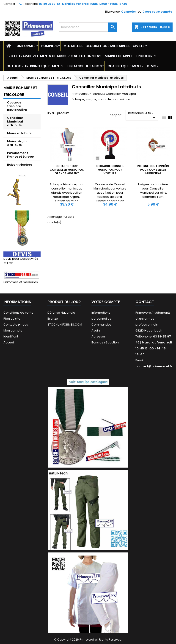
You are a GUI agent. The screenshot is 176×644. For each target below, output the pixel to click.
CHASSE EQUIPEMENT (124, 66)
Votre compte (106, 302)
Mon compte (13, 330)
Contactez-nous (16, 325)
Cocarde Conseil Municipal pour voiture (110, 170)
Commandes (101, 325)
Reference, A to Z (142, 116)
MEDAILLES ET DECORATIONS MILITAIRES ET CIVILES (104, 46)
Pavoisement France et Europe (20, 155)
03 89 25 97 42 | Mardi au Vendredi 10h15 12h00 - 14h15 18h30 (83, 4)
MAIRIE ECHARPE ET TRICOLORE (129, 56)
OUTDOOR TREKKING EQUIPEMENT (34, 66)
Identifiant (11, 336)
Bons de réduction (105, 342)
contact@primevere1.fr (154, 366)
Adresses (99, 336)
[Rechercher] (88, 27)
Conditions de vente (18, 313)
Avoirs (96, 330)
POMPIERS (49, 46)
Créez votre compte (157, 12)
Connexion (129, 12)
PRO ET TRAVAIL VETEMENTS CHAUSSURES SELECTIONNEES (53, 56)
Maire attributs (19, 133)
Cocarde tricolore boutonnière (17, 106)
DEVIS (152, 66)
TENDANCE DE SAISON (84, 66)
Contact (9, 4)
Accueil (9, 342)
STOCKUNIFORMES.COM (65, 325)
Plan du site (12, 319)
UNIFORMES (26, 46)
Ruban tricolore (20, 165)
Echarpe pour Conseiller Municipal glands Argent (67, 170)
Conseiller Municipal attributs (15, 121)
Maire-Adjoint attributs (18, 143)
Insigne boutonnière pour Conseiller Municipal (153, 170)
